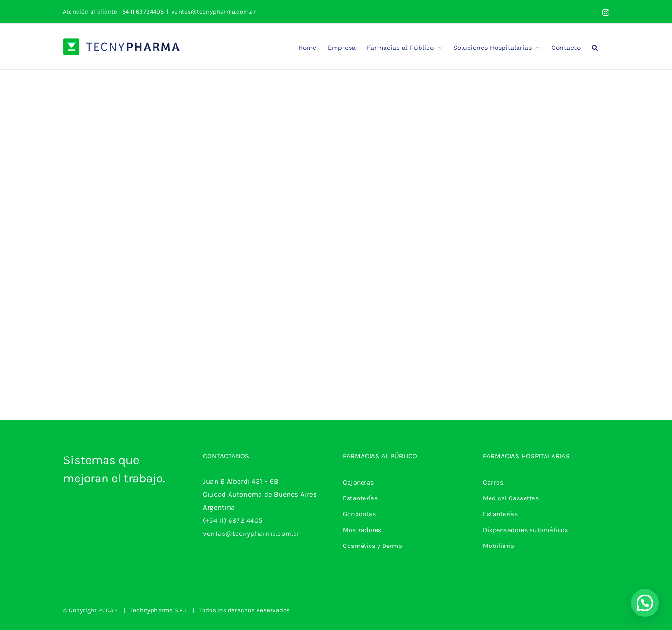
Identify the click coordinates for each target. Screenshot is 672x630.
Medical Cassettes (511, 498)
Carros (493, 482)
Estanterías (360, 498)
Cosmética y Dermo (373, 546)
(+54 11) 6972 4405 (233, 520)
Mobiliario (499, 546)
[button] (595, 47)
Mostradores (362, 530)
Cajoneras (358, 482)
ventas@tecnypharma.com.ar (213, 11)
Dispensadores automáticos (526, 530)
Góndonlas (359, 514)
